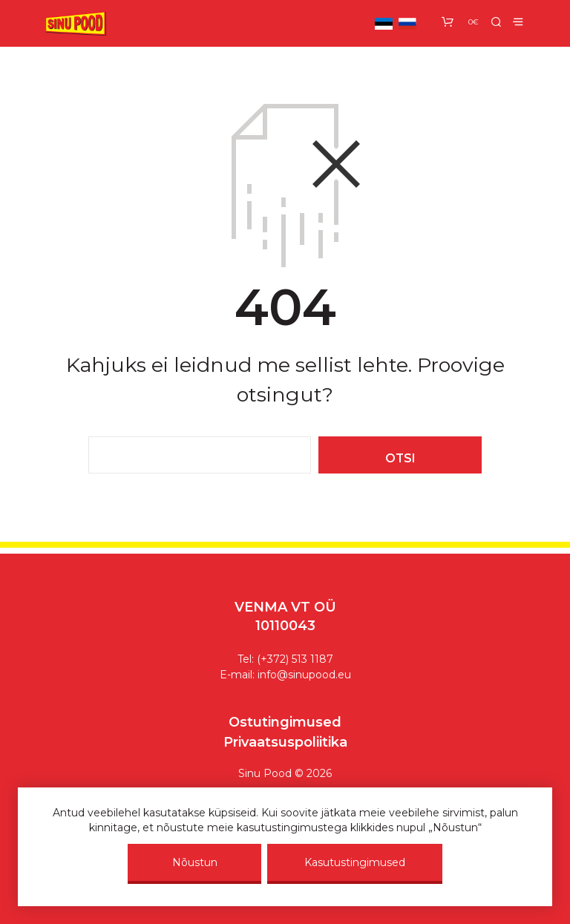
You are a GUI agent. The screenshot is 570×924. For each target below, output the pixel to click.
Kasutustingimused (355, 862)
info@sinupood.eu (304, 675)
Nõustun (195, 862)
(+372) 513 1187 (295, 659)
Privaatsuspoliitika (285, 742)
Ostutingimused (285, 722)
